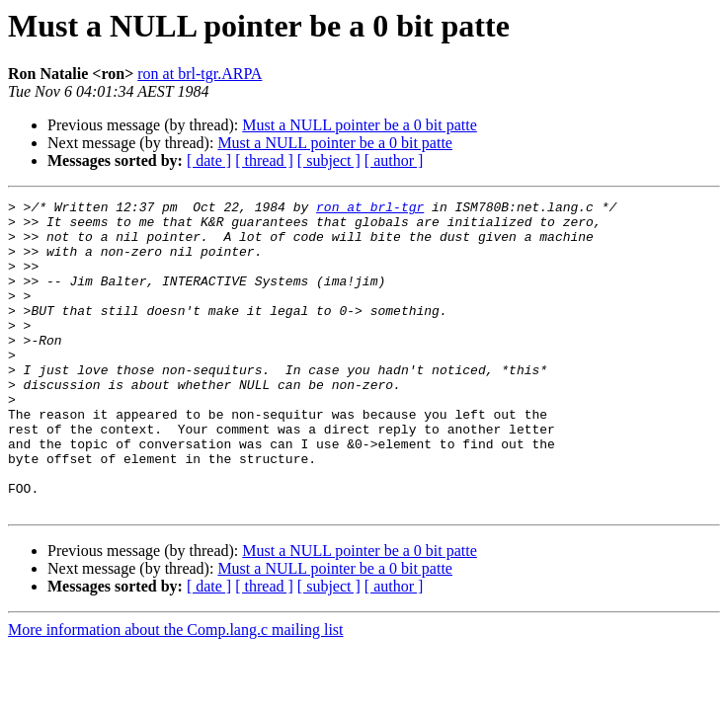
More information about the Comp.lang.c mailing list (176, 692)
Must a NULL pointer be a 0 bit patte (360, 125)
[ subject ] (329, 160)
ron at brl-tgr (370, 209)
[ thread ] (264, 160)
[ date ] (209, 160)
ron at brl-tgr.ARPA (200, 74)
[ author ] (394, 160)
